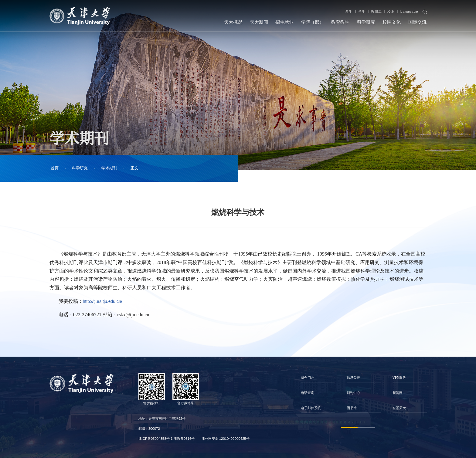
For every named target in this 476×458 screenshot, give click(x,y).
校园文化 (392, 22)
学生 (362, 12)
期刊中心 (353, 393)
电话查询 (308, 393)
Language (409, 12)
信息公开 (353, 378)
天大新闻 (259, 22)
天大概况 (233, 22)
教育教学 (340, 22)
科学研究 (366, 22)
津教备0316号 (184, 439)
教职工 (376, 12)
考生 (349, 12)
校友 (391, 12)
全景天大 (399, 408)
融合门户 (308, 378)
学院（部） (313, 22)
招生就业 (284, 22)
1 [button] (349, 428)
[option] (318, 393)
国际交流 (417, 22)
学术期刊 (109, 168)
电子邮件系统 (311, 408)
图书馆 (352, 408)
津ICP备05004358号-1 (156, 439)
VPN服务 (399, 378)
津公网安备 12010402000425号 (226, 439)
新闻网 (398, 393)
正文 (134, 168)
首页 (55, 168)
